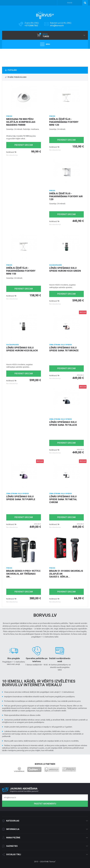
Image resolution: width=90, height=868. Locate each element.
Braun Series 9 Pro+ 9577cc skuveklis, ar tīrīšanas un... (23, 574)
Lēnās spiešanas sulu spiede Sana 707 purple (21, 498)
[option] (45, 57)
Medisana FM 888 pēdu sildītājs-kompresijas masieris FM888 (21, 122)
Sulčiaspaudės (56, 265)
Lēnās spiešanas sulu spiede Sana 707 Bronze (64, 349)
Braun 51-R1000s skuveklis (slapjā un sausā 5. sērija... (66, 574)
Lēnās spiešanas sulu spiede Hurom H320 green (65, 269)
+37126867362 (31, 26)
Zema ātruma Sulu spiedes (61, 345)
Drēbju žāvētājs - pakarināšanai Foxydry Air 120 (66, 196)
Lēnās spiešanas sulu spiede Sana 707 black (63, 423)
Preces (9, 116)
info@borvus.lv (57, 26)
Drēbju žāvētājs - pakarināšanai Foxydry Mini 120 (64, 122)
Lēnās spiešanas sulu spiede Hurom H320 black (22, 349)
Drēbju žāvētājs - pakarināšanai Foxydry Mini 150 (21, 271)
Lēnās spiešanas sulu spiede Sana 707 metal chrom (63, 499)
